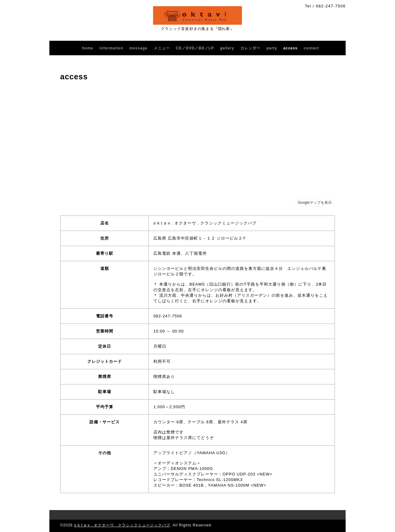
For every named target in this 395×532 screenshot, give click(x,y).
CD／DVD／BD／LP (195, 48)
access (290, 48)
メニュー (162, 48)
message (138, 48)
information (111, 48)
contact (311, 48)
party (272, 48)
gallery (227, 48)
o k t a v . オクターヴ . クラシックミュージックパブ (122, 525)
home (88, 48)
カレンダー (250, 48)
